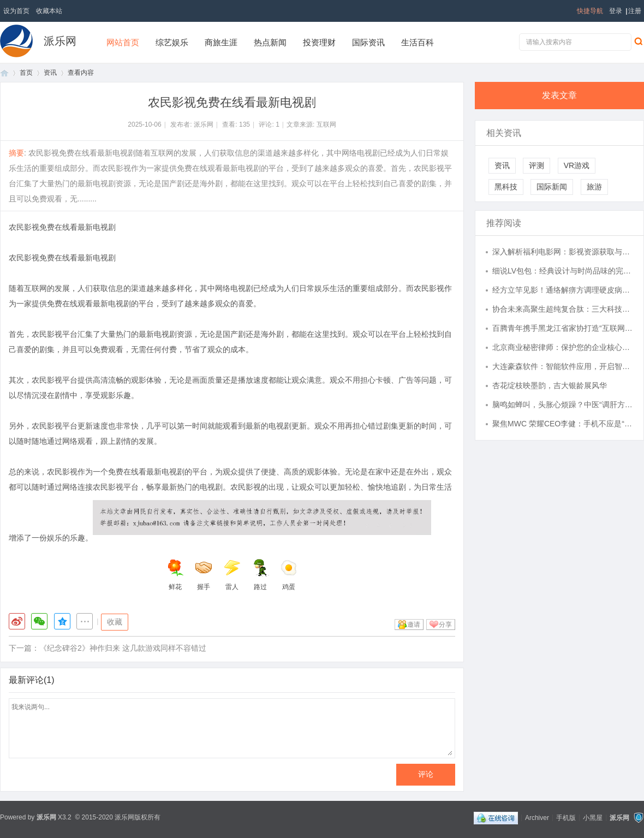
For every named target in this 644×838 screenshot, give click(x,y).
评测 (536, 165)
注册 (635, 11)
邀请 (414, 625)
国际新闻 (552, 187)
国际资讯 (368, 42)
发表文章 (559, 95)
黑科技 (506, 187)
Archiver (537, 817)
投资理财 (319, 42)
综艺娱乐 (172, 42)
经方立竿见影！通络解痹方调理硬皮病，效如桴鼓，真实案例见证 (563, 290)
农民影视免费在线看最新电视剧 (62, 227)
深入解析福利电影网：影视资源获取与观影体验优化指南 (563, 252)
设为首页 (16, 11)
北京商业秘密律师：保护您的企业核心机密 (563, 347)
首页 (4, 73)
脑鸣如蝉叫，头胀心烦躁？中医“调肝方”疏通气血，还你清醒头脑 (563, 405)
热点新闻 (270, 42)
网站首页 (123, 42)
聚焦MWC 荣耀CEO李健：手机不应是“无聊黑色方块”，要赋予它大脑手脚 (563, 424)
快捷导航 (590, 11)
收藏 (115, 622)
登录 (616, 11)
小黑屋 (593, 817)
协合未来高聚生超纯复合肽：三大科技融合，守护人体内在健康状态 (563, 309)
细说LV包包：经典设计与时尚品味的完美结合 (563, 271)
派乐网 (60, 41)
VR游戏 (577, 165)
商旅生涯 (221, 42)
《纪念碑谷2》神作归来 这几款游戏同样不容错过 (123, 648)
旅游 (594, 187)
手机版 (566, 817)
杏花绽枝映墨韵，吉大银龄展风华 (550, 385)
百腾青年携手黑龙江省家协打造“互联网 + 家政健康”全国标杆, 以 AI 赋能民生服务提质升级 (563, 328)
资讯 (50, 73)
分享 (445, 625)
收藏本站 (49, 11)
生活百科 (418, 42)
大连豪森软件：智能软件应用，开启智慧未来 (563, 366)
